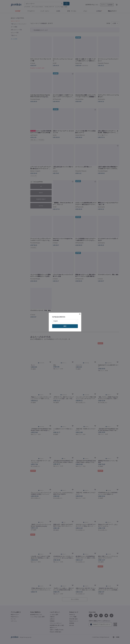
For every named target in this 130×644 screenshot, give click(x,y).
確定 (65, 326)
